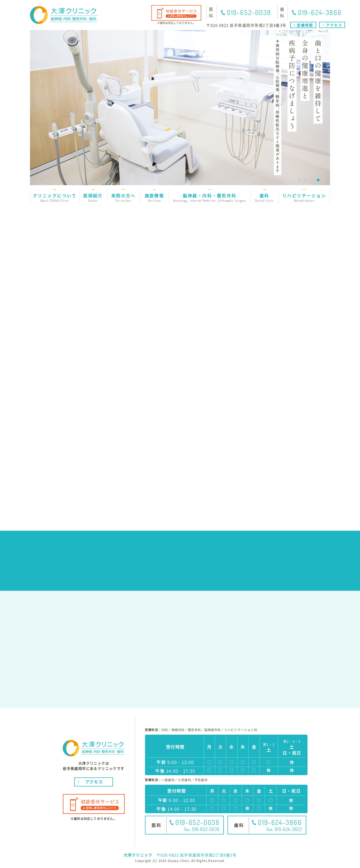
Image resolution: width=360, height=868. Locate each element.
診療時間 (305, 25)
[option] (180, 108)
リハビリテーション (304, 198)
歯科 (264, 198)
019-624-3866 (320, 12)
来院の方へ (123, 198)
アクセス (334, 25)
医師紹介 (93, 198)
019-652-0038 (249, 12)
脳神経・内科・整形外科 (210, 198)
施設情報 (154, 198)
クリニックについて (55, 198)
